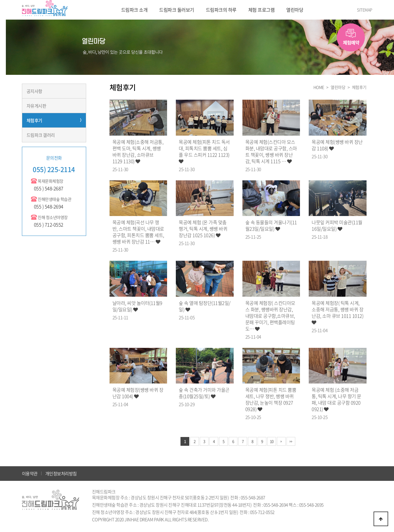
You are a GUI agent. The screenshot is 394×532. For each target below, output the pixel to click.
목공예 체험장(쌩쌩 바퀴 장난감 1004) (138, 393)
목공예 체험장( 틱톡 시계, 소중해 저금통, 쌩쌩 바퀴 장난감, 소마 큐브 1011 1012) (337, 312)
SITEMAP (365, 10)
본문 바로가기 (0, 0)
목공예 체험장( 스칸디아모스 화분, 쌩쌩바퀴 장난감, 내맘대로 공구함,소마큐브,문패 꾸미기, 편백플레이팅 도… (270, 316)
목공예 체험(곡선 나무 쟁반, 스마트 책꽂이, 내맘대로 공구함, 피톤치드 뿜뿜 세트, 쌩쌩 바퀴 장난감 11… (138, 232)
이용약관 (30, 474)
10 (272, 441)
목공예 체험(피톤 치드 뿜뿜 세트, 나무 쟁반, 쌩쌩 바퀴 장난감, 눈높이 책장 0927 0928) (271, 399)
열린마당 (295, 10)
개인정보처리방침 (61, 474)
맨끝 (291, 441)
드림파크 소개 (134, 10)
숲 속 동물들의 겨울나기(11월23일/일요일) (271, 225)
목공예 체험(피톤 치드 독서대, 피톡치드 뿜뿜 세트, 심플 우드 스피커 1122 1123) (204, 151)
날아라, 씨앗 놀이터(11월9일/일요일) (137, 306)
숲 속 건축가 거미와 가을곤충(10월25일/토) (204, 393)
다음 (281, 441)
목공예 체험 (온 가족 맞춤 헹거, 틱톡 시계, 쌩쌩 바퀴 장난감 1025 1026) (203, 229)
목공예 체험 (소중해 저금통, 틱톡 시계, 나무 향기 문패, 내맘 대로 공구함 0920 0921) (336, 399)
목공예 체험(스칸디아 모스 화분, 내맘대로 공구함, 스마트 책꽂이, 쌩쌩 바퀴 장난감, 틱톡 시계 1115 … (271, 151)
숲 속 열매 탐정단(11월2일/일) (205, 306)
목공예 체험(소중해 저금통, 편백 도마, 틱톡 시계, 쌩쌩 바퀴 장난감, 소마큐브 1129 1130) (138, 151)
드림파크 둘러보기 (177, 10)
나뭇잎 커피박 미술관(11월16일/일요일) (337, 225)
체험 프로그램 (262, 10)
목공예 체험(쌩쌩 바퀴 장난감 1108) (337, 145)
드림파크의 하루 (221, 10)
